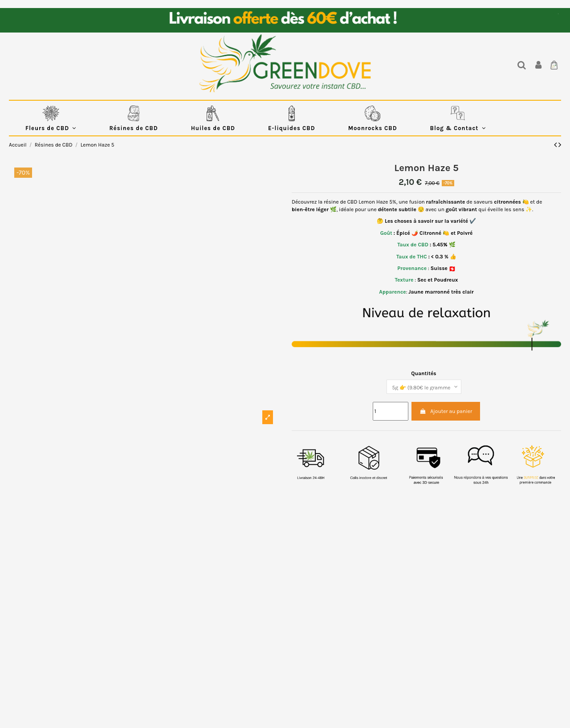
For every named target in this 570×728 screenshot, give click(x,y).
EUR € (554, 14)
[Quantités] (424, 387)
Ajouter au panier (446, 411)
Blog (561, 26)
